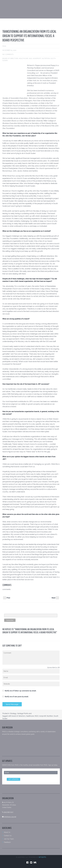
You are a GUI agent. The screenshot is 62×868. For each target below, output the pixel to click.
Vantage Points (23, 713)
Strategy (13, 713)
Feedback (7, 842)
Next (55, 598)
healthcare (24, 58)
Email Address (9, 613)
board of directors (10, 58)
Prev (7, 598)
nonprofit (37, 58)
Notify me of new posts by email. (17, 697)
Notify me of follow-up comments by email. (21, 691)
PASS (4, 46)
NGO (31, 58)
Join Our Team (9, 839)
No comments (8, 54)
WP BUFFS (42, 857)
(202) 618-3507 (8, 812)
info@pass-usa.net (10, 817)
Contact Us (8, 836)
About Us (7, 832)
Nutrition (46, 58)
